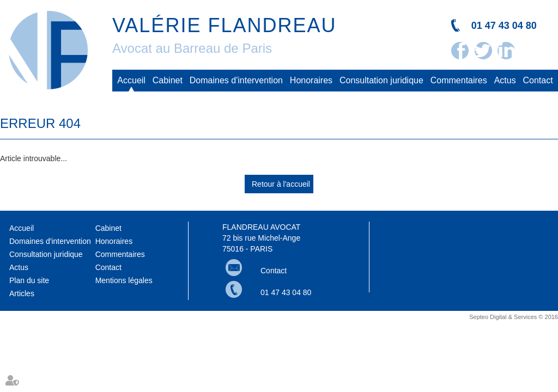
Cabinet (168, 80)
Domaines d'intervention (236, 80)
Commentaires (459, 80)
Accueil (131, 80)
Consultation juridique (381, 80)
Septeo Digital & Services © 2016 (514, 317)
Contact (538, 80)
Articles (22, 293)
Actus (505, 80)
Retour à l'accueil (281, 184)
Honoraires (311, 80)
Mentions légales (124, 280)
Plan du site (29, 280)
